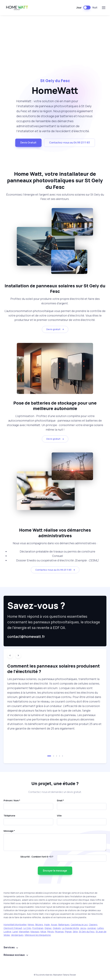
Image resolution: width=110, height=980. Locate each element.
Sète (75, 932)
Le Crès (27, 928)
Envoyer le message (55, 871)
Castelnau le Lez (79, 925)
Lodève (7, 932)
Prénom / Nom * (12, 800)
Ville (59, 816)
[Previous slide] (10, 655)
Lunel (15, 932)
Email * (60, 800)
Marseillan (24, 932)
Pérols (51, 932)
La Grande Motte (70, 928)
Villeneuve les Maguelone (38, 935)
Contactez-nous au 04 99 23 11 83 (69, 142)
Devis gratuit (55, 329)
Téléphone (9, 816)
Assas (54, 925)
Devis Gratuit (28, 142)
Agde (47, 925)
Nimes (31, 925)
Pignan (68, 932)
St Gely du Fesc (87, 932)
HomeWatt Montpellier (15, 925)
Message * (9, 831)
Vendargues (17, 935)
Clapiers (93, 925)
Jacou (83, 928)
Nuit (95, 7)
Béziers (39, 925)
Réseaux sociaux (14, 955)
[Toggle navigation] (103, 8)
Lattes (101, 928)
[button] (49, 756)
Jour (79, 7)
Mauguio (35, 932)
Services (9, 947)
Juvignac (92, 928)
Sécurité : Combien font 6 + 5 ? (37, 857)
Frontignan (38, 928)
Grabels (57, 928)
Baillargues (64, 925)
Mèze (43, 932)
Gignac (48, 928)
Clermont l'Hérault (13, 928)
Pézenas (59, 932)
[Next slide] (18, 655)
